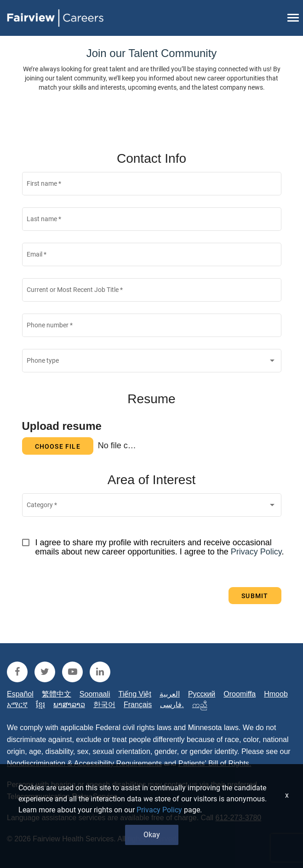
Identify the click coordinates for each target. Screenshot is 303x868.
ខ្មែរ (40, 705)
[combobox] (151, 363)
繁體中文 (57, 694)
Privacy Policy (256, 552)
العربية (170, 694)
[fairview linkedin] (100, 672)
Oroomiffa (240, 694)
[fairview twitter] (45, 672)
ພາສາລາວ (69, 705)
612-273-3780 (239, 818)
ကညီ (200, 705)
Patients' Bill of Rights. (215, 763)
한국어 (104, 705)
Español (20, 694)
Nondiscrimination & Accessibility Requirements (84, 763)
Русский (202, 694)
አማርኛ (17, 705)
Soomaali (95, 694)
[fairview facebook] (17, 672)
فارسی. (172, 705)
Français (138, 705)
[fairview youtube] (72, 672)
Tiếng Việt (135, 694)
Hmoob (276, 694)
